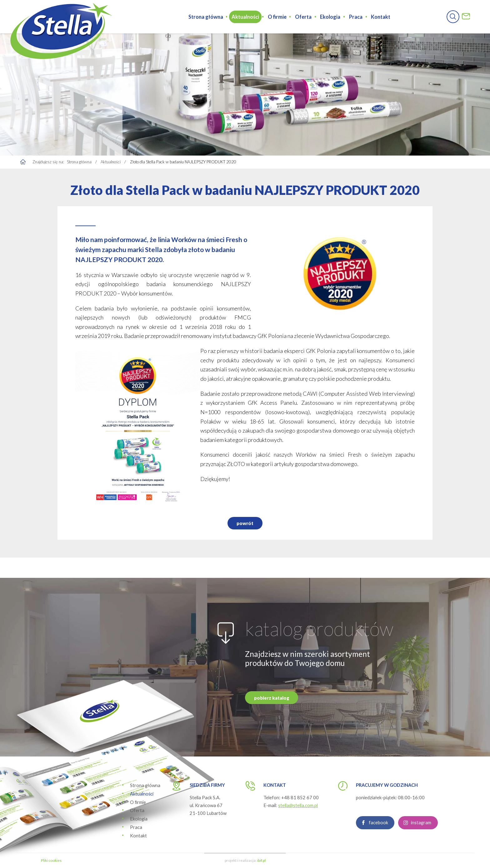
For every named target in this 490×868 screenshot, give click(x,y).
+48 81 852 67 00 (300, 797)
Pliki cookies (51, 860)
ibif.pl (261, 860)
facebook (378, 826)
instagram (421, 826)
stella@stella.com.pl (298, 805)
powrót (245, 527)
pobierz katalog (272, 702)
